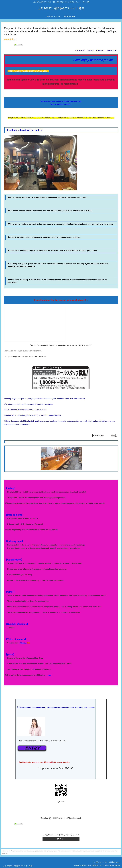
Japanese (80, 50)
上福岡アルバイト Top (100, 862)
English (90, 50)
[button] (61, 839)
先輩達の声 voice (114, 862)
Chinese (100, 50)
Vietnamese (112, 50)
